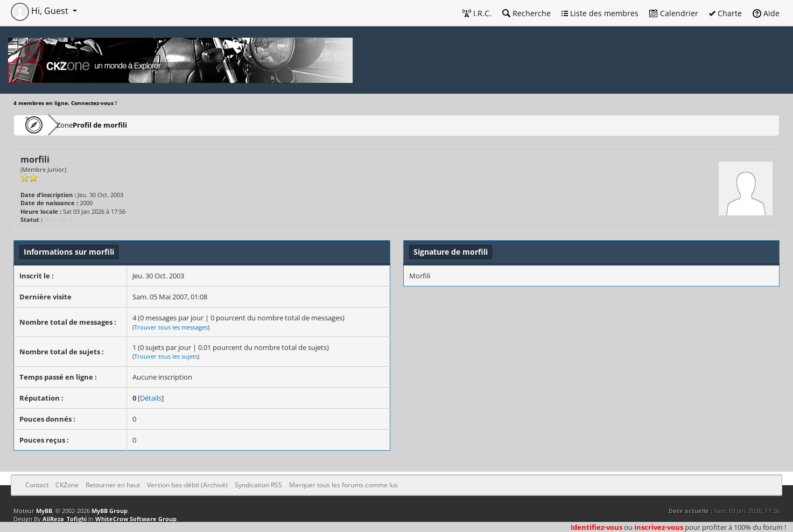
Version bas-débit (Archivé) (187, 485)
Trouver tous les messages (171, 327)
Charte (725, 13)
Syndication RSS (258, 485)
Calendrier (674, 13)
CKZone (76, 125)
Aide (766, 13)
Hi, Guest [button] (41, 11)
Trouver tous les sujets (166, 356)
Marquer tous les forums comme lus (343, 485)
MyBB (44, 511)
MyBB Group (110, 511)
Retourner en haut (113, 485)
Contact (37, 485)
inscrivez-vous (659, 527)
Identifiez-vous (596, 527)
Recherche (527, 13)
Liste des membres (600, 13)
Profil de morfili (132, 125)
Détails (151, 398)
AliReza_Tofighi (65, 519)
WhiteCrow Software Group (136, 519)
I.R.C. (477, 13)
